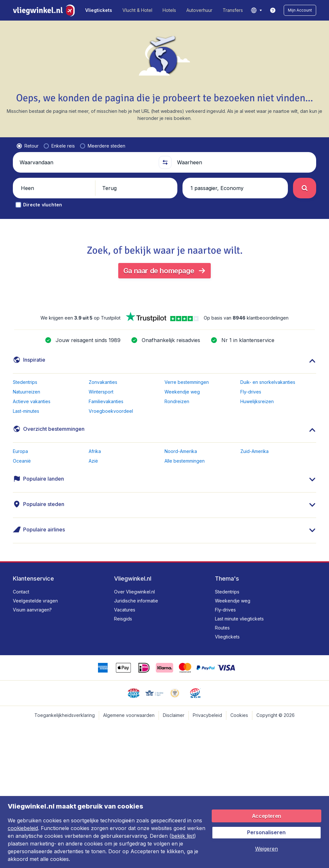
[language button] (256, 10)
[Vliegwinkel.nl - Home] (45, 10)
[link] (273, 10)
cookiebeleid (23, 828)
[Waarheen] (244, 162)
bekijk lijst (183, 836)
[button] (300, 10)
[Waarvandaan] (86, 162)
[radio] (28, 146)
